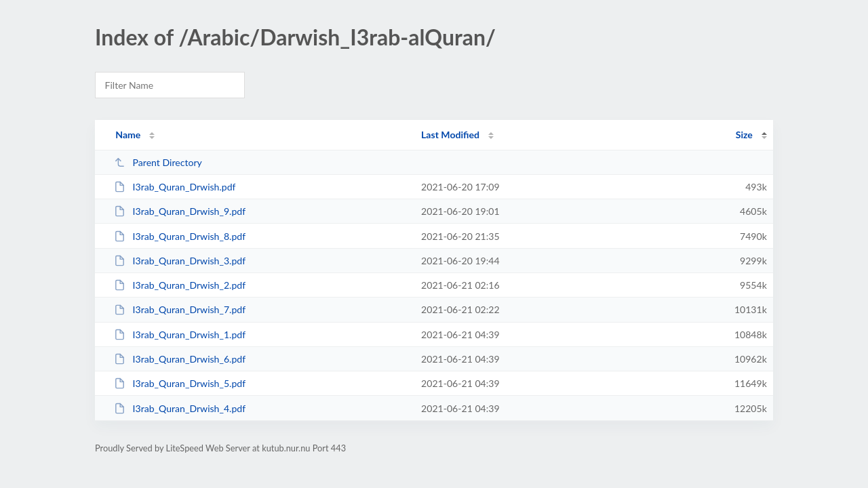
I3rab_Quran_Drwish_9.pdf (180, 211)
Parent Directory (158, 162)
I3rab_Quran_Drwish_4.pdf (180, 408)
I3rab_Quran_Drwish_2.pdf (180, 285)
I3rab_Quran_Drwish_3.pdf (180, 261)
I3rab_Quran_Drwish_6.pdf (180, 359)
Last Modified (450, 135)
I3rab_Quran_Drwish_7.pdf (180, 309)
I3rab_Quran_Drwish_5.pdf (180, 383)
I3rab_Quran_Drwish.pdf (175, 187)
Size (744, 135)
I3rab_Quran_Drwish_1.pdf (180, 334)
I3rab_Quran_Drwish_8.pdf (180, 236)
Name (128, 135)
